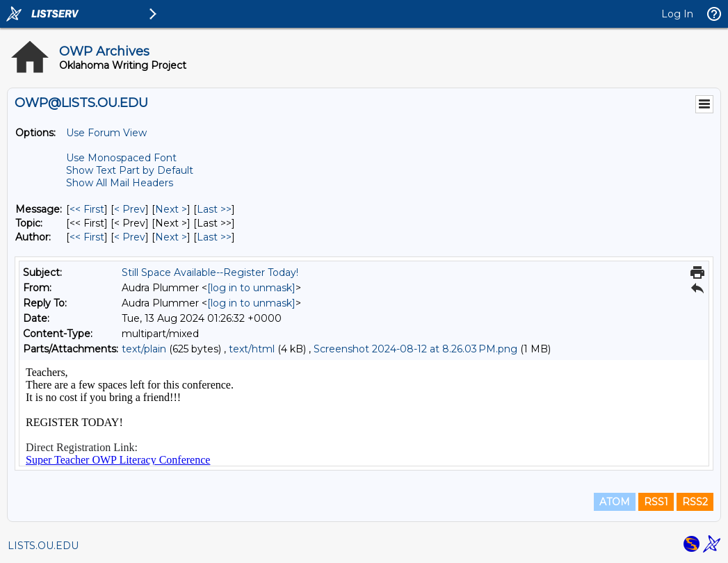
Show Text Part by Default (130, 170)
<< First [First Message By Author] (87, 237)
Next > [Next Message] (171, 209)
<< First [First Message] (87, 209)
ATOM (615, 502)
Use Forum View (106, 133)
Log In (677, 14)
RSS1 (656, 502)
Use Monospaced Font (121, 158)
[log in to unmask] (251, 288)
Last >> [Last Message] (214, 209)
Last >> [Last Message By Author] (214, 237)
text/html (252, 349)
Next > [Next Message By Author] (171, 237)
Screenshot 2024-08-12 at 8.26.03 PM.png (415, 349)
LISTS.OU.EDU (43, 546)
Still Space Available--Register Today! (210, 272)
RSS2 (695, 502)
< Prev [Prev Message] (130, 209)
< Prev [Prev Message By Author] (130, 237)
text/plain (144, 349)
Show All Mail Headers (120, 183)
